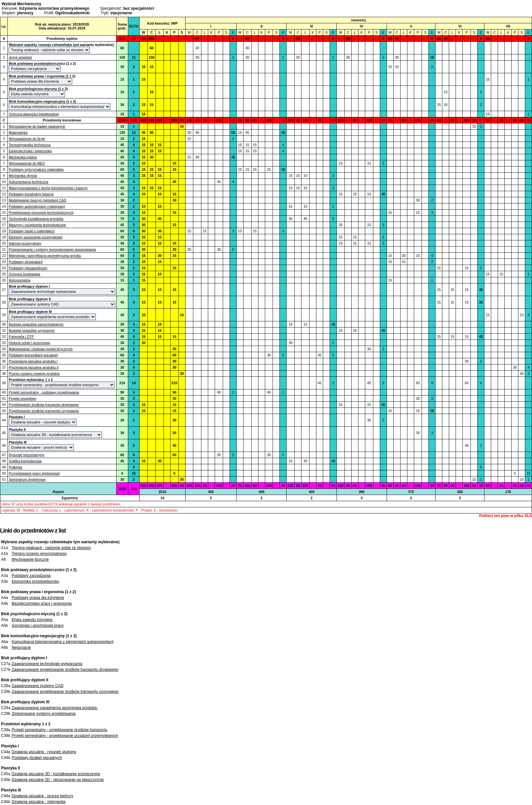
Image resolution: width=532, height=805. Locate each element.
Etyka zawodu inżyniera (32, 620)
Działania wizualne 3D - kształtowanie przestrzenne (56, 774)
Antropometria (20, 280)
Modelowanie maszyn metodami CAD (38, 200)
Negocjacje (21, 648)
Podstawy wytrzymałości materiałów (36, 169)
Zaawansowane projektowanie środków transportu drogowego (65, 670)
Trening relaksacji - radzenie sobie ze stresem (51, 548)
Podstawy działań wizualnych (37, 758)
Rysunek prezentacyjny (27, 455)
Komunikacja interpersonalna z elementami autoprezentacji (62, 642)
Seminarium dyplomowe (27, 479)
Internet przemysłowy (25, 243)
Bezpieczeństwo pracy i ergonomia (42, 604)
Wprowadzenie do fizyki (27, 139)
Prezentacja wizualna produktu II (34, 367)
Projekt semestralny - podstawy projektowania (44, 392)
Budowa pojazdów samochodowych (36, 324)
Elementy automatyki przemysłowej (36, 237)
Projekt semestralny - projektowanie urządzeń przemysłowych (65, 736)
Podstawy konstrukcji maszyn (31, 194)
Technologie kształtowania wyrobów (36, 219)
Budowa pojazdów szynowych (32, 330)
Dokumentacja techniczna (28, 182)
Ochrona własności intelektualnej (34, 114)
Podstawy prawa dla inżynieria (38, 598)
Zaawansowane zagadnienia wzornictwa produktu (55, 708)
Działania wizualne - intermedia (39, 802)
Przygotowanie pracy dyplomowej (34, 473)
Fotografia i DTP (21, 337)
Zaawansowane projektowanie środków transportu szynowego (65, 692)
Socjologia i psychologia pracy (38, 626)
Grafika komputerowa (25, 461)
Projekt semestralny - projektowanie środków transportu (59, 730)
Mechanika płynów (23, 176)
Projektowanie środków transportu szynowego (44, 411)
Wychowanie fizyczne (30, 559)
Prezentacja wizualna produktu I (33, 361)
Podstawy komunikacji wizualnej (33, 355)
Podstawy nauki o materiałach (32, 231)
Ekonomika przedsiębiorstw (35, 581)
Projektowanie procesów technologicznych (41, 213)
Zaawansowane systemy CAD (38, 686)
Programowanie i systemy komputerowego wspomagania (52, 249)
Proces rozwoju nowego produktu (34, 374)
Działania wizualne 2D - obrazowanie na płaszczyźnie (58, 780)
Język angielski (20, 57)
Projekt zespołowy (23, 398)
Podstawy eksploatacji (26, 262)
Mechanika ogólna (23, 157)
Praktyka (15, 467)
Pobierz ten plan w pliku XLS (506, 516)
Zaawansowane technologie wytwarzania (47, 664)
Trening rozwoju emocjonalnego (39, 554)
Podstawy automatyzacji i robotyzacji (37, 206)
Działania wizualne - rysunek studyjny (44, 752)
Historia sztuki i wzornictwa (29, 343)
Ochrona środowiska (24, 274)
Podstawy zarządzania (31, 576)
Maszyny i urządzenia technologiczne (37, 225)
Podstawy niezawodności (28, 268)
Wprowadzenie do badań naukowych (37, 126)
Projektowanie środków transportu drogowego (44, 405)
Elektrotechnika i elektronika (30, 151)
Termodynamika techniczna (30, 145)
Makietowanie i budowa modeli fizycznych (41, 349)
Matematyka (18, 132)
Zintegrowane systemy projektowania (44, 714)
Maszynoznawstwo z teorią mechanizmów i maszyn (48, 188)
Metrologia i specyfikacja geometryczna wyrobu (45, 256)
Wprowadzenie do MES (27, 163)
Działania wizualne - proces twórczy (42, 796)
